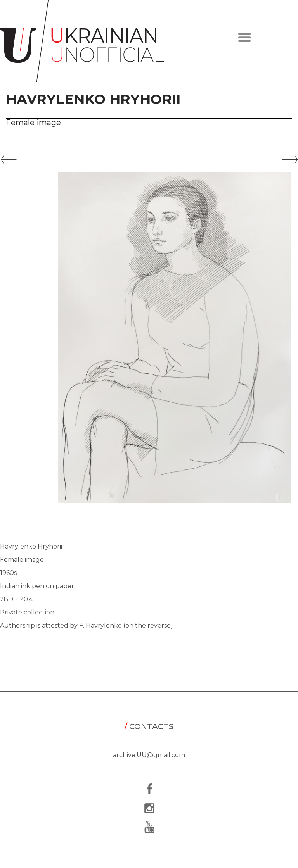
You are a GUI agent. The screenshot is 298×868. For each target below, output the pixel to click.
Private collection (27, 612)
